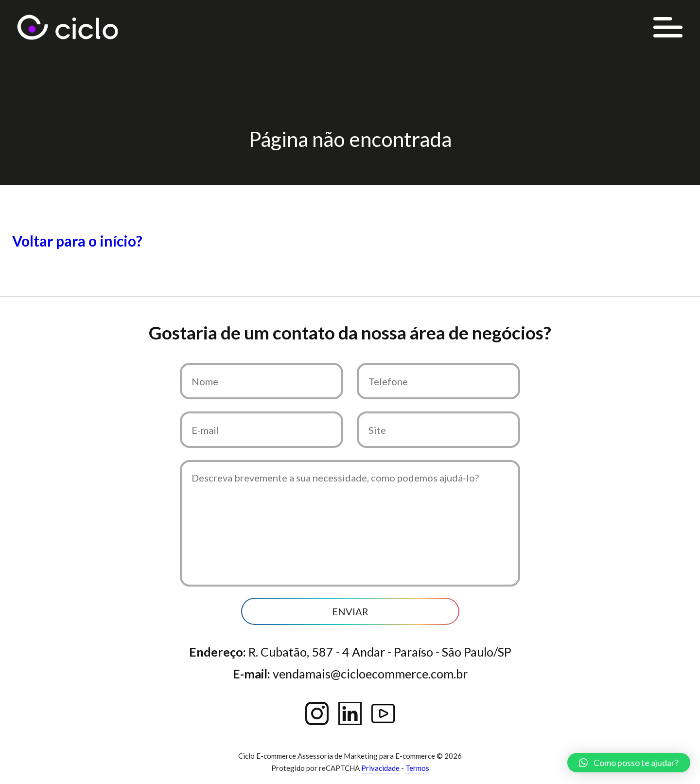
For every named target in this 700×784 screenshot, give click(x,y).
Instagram (317, 713)
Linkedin (350, 713)
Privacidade (380, 768)
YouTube (383, 713)
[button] (629, 763)
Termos (417, 768)
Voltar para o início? (77, 241)
